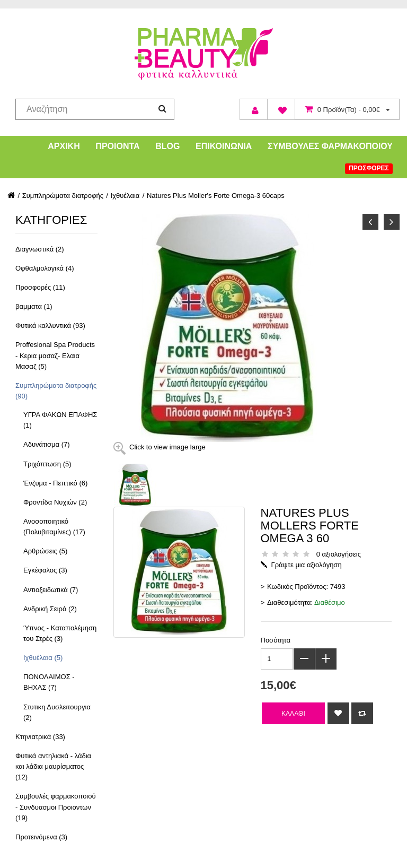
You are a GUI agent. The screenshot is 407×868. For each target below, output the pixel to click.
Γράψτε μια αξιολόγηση (307, 565)
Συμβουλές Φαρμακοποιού (330, 146)
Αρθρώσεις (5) (45, 551)
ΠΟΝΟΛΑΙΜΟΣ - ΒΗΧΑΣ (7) (49, 682)
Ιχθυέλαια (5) (43, 658)
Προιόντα (117, 146)
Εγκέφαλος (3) (45, 570)
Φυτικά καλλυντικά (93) (50, 325)
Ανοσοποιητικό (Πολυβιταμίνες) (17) (54, 527)
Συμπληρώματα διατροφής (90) (56, 391)
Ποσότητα (276, 640)
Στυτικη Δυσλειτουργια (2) (57, 712)
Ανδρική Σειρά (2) (50, 609)
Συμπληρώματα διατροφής (63, 196)
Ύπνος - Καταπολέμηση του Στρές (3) (60, 633)
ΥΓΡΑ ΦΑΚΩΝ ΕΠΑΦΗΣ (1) (60, 420)
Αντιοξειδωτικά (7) (51, 590)
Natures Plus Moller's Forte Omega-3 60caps (216, 196)
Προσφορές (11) (40, 287)
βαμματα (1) (34, 306)
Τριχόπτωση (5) (47, 464)
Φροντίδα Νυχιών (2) (55, 502)
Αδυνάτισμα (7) (47, 444)
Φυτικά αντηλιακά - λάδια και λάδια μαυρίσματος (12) (53, 766)
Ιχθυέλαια (125, 196)
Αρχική (64, 146)
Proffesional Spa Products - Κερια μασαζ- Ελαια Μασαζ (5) (55, 355)
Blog (167, 146)
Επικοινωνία (224, 146)
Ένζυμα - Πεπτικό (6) (55, 483)
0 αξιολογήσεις (339, 554)
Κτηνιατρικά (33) (40, 737)
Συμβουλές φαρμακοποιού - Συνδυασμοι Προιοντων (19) (56, 807)
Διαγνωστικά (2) (40, 249)
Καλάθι (293, 713)
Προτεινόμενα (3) (41, 837)
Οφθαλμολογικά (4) (45, 268)
